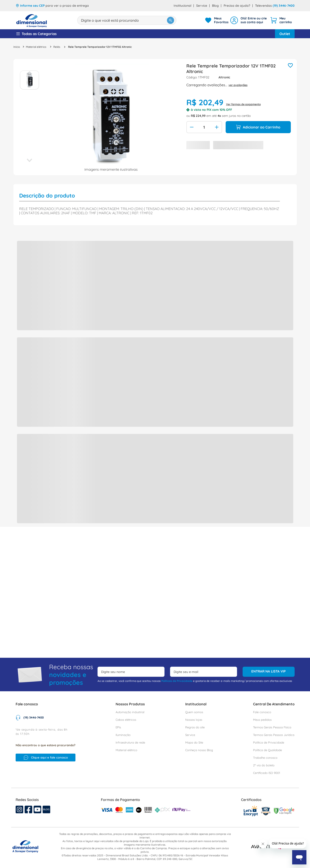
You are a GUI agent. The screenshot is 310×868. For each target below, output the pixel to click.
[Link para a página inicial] (17, 47)
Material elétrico (36, 47)
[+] (217, 127)
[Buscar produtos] (147, 20)
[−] (191, 127)
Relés (57, 47)
